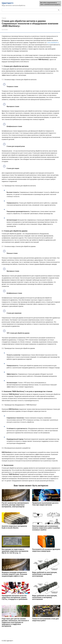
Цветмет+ (8, 3)
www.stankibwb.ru (53, 43)
